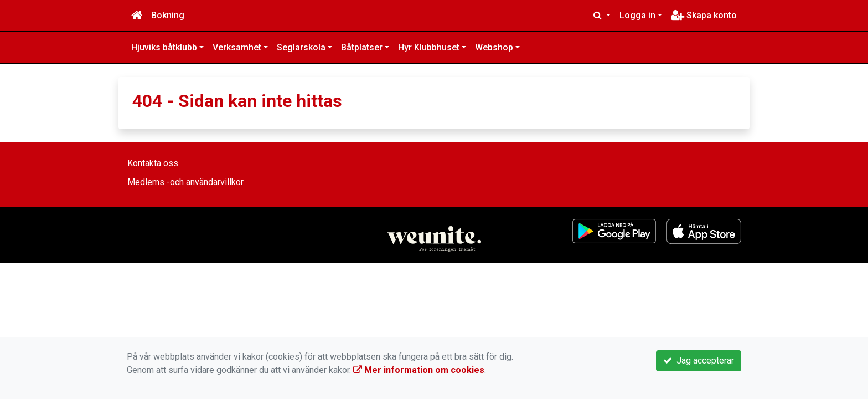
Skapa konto (704, 15)
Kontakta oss (153, 163)
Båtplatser (362, 47)
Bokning (168, 15)
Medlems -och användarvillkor (185, 182)
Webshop (494, 47)
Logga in (637, 15)
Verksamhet (237, 47)
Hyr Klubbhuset (429, 47)
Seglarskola (301, 47)
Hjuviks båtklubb (164, 47)
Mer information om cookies (419, 370)
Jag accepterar (699, 360)
